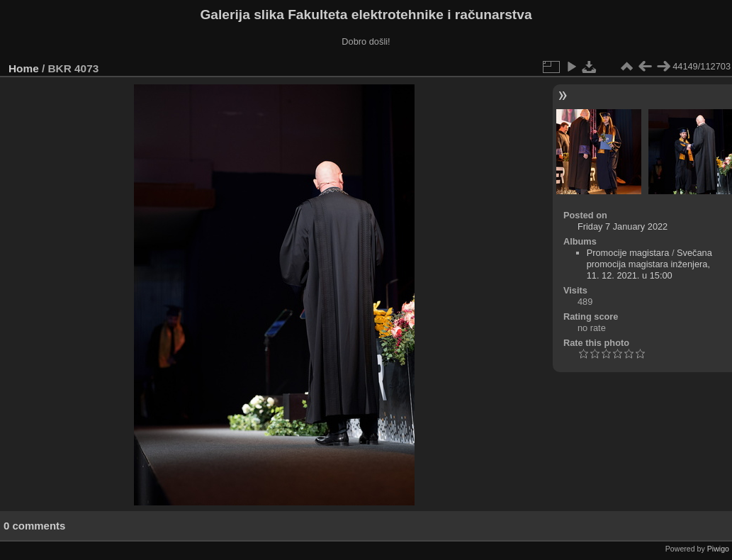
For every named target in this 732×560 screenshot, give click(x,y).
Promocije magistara (628, 253)
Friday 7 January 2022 (623, 226)
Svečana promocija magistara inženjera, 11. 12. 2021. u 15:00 (649, 264)
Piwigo (718, 549)
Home (24, 68)
